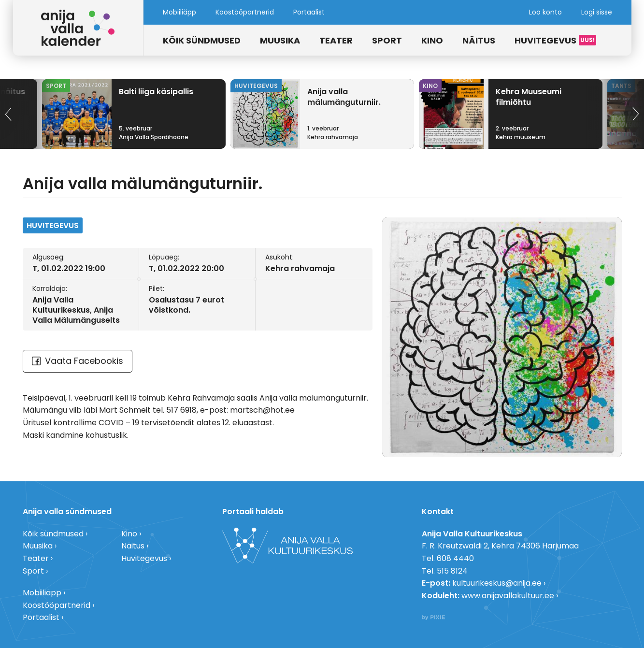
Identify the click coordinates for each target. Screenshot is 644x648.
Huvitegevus (545, 40)
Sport (387, 40)
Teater (336, 40)
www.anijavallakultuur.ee (508, 596)
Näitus (479, 40)
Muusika (280, 40)
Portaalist (309, 12)
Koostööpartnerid (245, 12)
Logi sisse (597, 12)
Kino (432, 40)
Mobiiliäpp (179, 12)
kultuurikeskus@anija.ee (497, 583)
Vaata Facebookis (78, 361)
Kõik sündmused (202, 40)
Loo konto (545, 12)
